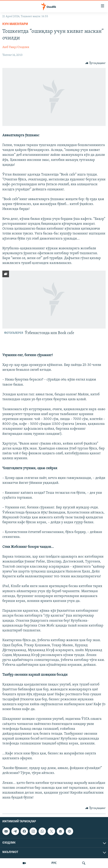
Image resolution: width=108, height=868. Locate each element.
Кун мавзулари (15, 24)
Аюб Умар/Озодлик (16, 47)
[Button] (96, 63)
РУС (54, 863)
